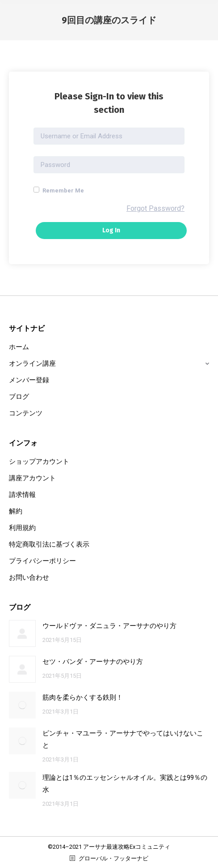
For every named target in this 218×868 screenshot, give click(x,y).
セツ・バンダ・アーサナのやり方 (93, 662)
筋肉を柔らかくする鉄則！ (83, 697)
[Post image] (22, 633)
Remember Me (59, 190)
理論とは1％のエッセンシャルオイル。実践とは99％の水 (125, 784)
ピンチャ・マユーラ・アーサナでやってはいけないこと (123, 739)
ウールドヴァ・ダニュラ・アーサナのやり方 (109, 626)
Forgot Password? (155, 208)
